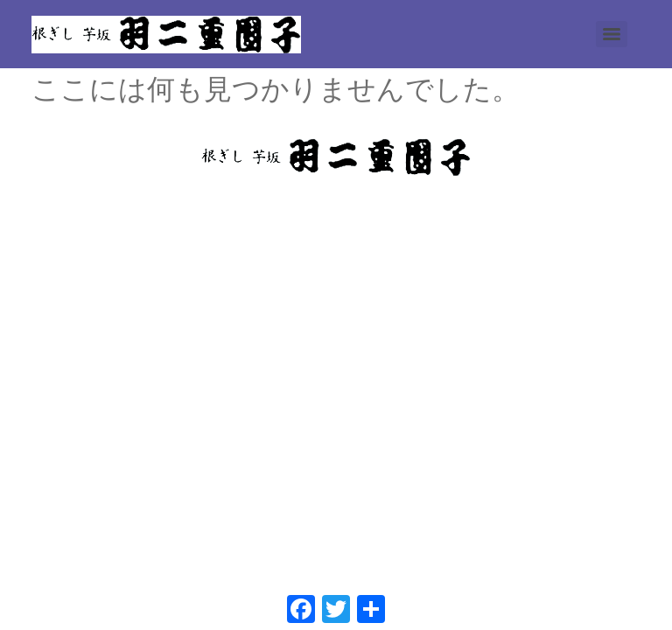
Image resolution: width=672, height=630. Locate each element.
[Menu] (612, 34)
